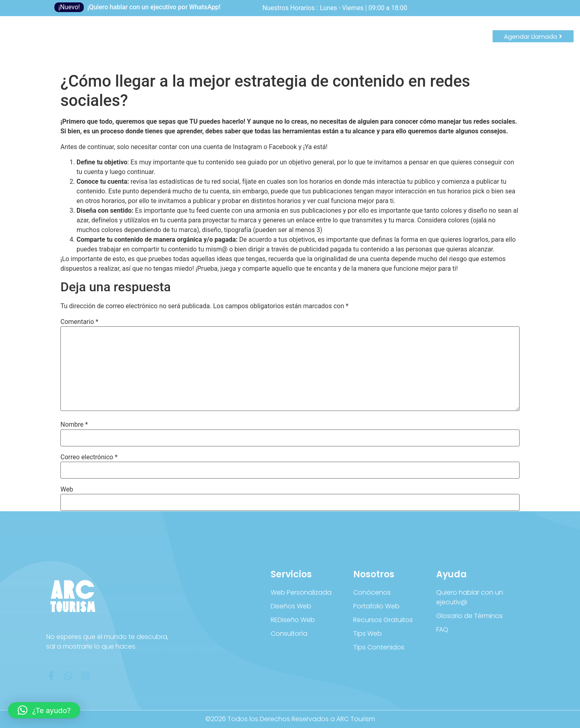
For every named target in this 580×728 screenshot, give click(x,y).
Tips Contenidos (379, 647)
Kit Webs (245, 42)
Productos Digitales (184, 42)
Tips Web (368, 634)
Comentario (79, 322)
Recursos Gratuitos (383, 620)
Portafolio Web (377, 606)
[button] (44, 710)
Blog (131, 42)
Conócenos (372, 592)
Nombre (74, 425)
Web (67, 489)
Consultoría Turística (308, 42)
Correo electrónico (89, 457)
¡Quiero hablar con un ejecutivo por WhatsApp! (154, 7)
